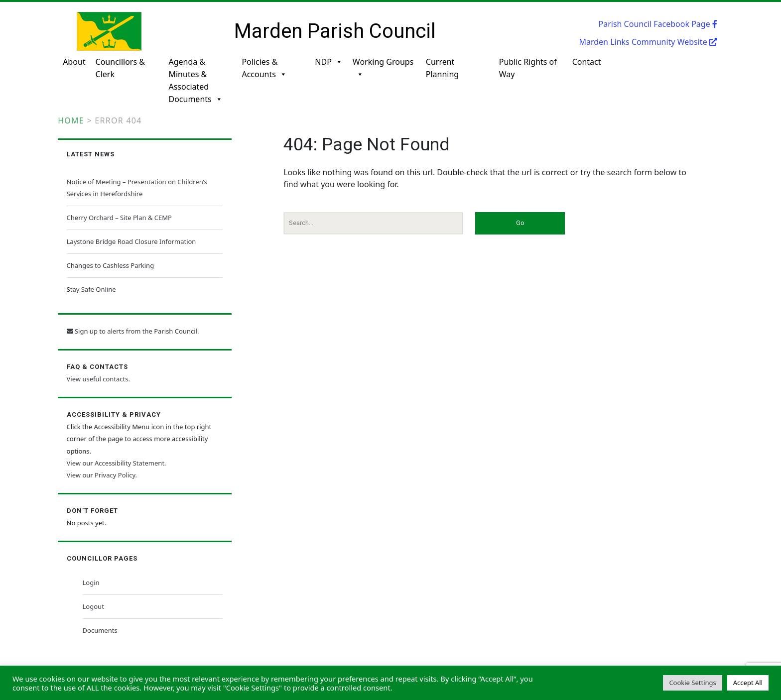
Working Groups (383, 68)
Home (71, 120)
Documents (100, 630)
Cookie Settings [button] (692, 683)
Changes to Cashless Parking (111, 265)
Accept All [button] (748, 683)
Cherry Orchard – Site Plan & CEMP (119, 218)
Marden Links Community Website (648, 42)
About (74, 62)
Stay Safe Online (91, 289)
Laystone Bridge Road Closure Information (131, 241)
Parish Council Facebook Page (658, 24)
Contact (587, 62)
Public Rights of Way (528, 68)
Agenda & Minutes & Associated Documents (195, 73)
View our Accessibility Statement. (117, 463)
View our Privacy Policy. (102, 475)
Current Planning (442, 68)
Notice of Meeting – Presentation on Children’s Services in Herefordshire (137, 188)
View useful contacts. (98, 379)
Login (91, 583)
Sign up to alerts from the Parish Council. (133, 331)
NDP (329, 62)
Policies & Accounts (264, 68)
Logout (93, 606)
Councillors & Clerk (120, 68)
